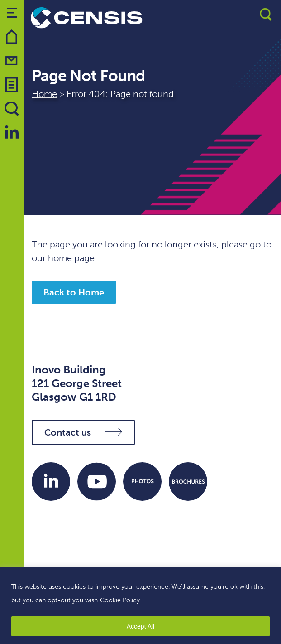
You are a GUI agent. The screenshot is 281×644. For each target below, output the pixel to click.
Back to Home (74, 292)
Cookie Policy (120, 600)
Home (44, 94)
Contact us (83, 432)
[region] (140, 605)
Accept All (140, 626)
